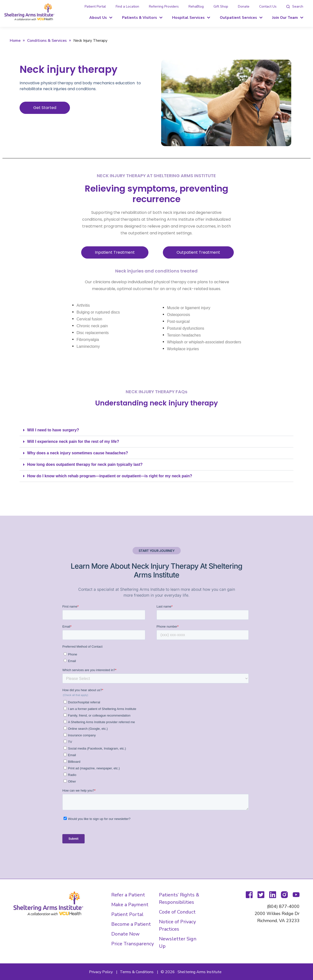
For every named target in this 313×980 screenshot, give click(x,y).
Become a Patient (131, 924)
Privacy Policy (101, 972)
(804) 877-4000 (283, 906)
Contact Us (268, 7)
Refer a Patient (128, 895)
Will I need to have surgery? (53, 430)
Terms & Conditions (137, 972)
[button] (156, 430)
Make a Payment (130, 905)
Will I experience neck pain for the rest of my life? (73, 441)
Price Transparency (133, 944)
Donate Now (125, 934)
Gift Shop (221, 7)
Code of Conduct (177, 912)
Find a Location (127, 7)
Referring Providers (164, 7)
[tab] (295, 7)
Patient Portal (95, 7)
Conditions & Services (47, 41)
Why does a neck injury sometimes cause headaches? (78, 453)
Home (15, 41)
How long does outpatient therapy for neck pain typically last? (85, 464)
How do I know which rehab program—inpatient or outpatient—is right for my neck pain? (110, 476)
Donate (244, 7)
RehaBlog (196, 7)
